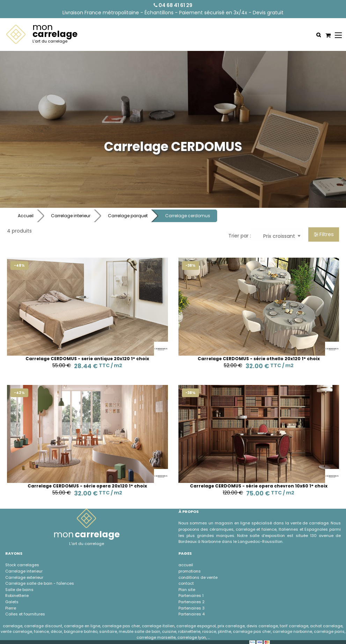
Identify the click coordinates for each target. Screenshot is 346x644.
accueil (186, 565)
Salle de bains (19, 590)
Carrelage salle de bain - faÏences (40, 583)
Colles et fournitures (25, 614)
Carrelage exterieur (24, 577)
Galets (12, 602)
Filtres (324, 234)
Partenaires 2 (192, 602)
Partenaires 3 (192, 608)
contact (186, 583)
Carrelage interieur (71, 216)
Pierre (11, 608)
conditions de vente (198, 577)
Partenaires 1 (191, 596)
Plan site (187, 590)
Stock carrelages (22, 565)
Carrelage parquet (128, 216)
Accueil (26, 216)
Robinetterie (17, 596)
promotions (190, 571)
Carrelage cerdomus (188, 216)
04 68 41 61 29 (173, 5)
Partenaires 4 (192, 614)
